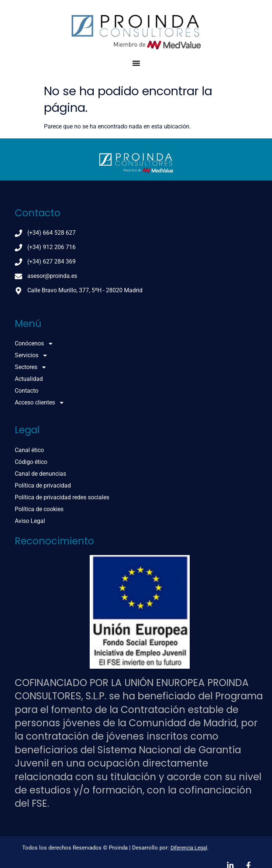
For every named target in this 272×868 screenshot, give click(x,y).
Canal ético (29, 450)
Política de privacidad (43, 485)
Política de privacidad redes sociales (62, 497)
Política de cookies (39, 509)
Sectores (31, 367)
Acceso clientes (40, 403)
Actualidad (29, 379)
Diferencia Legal (189, 848)
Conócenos (34, 344)
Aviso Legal (30, 521)
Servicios (31, 355)
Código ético (31, 462)
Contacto (27, 391)
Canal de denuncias (40, 474)
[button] (136, 63)
